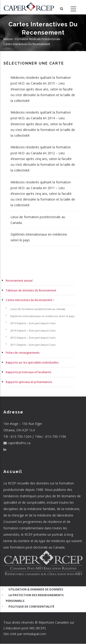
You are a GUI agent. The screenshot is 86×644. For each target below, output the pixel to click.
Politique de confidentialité (31, 607)
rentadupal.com (35, 634)
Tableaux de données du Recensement (31, 290)
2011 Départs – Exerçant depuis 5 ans (33, 345)
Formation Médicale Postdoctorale (37, 39)
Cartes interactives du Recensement (30, 300)
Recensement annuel (19, 281)
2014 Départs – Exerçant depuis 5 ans (33, 330)
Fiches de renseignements (23, 353)
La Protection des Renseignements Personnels (35, 598)
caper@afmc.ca (17, 443)
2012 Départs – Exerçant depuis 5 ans (33, 338)
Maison (8, 39)
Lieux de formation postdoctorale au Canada (38, 220)
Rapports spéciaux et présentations (29, 382)
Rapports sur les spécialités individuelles (32, 363)
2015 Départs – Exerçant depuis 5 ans (33, 323)
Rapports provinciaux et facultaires (28, 372)
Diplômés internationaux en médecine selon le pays (39, 237)
